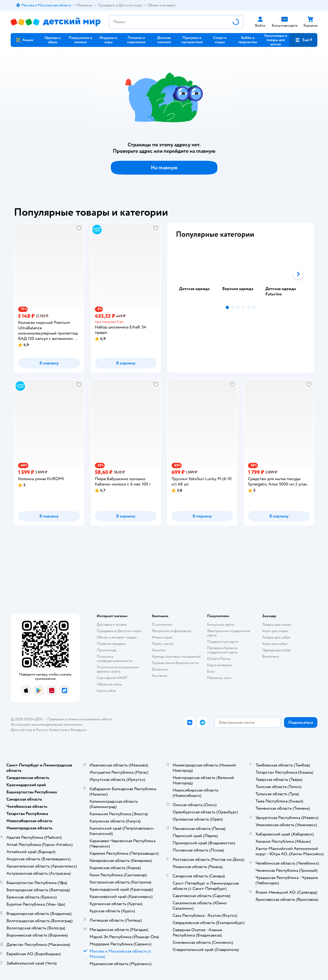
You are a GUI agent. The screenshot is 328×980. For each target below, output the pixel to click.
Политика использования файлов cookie (118, 669)
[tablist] (241, 274)
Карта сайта (106, 691)
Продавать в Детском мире (119, 631)
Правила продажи (111, 644)
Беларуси (79, 730)
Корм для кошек (275, 631)
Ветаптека (270, 656)
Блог (211, 671)
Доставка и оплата (112, 624)
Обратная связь (109, 684)
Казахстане (58, 730)
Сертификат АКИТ (112, 678)
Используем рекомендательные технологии (47, 724)
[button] (303, 40)
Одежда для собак (277, 650)
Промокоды (107, 650)
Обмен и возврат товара (117, 637)
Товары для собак (276, 637)
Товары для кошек (277, 624)
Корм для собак (275, 644)
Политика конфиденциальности (115, 659)
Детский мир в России (29, 730)
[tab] (197, 274)
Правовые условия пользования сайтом (80, 719)
